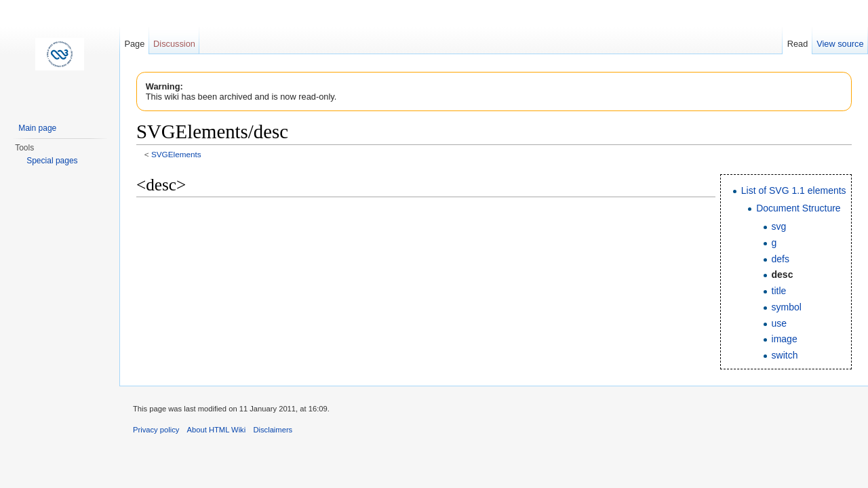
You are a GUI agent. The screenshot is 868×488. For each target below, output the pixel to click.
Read (798, 44)
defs (781, 259)
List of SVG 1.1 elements (794, 190)
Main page (37, 128)
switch (785, 355)
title (779, 291)
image (785, 339)
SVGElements (176, 154)
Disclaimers (273, 430)
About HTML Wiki (217, 430)
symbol (787, 307)
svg (779, 226)
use (780, 323)
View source (840, 44)
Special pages (52, 161)
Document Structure (798, 208)
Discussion (174, 44)
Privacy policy (156, 430)
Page (134, 44)
